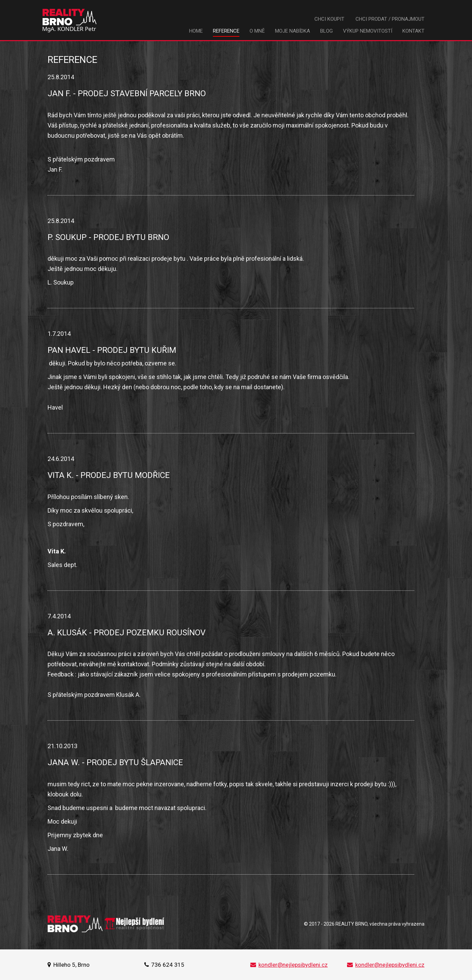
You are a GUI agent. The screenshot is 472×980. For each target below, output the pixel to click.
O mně (257, 31)
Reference (226, 31)
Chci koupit (329, 19)
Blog (326, 31)
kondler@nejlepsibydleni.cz (289, 965)
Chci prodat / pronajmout (390, 19)
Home (196, 31)
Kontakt (413, 31)
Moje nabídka (293, 31)
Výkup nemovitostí (368, 31)
